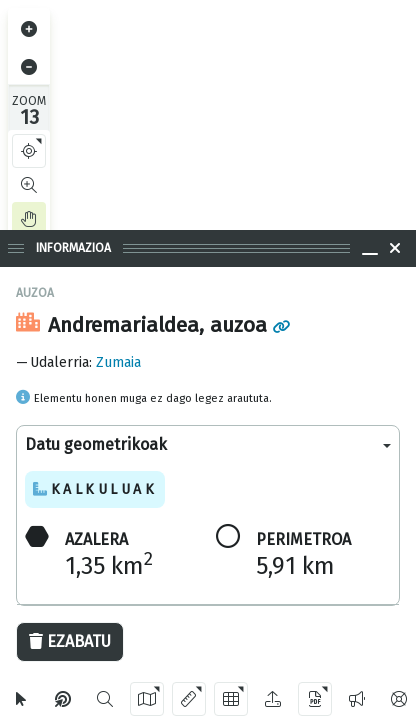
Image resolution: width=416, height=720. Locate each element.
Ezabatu (70, 641)
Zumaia (118, 362)
